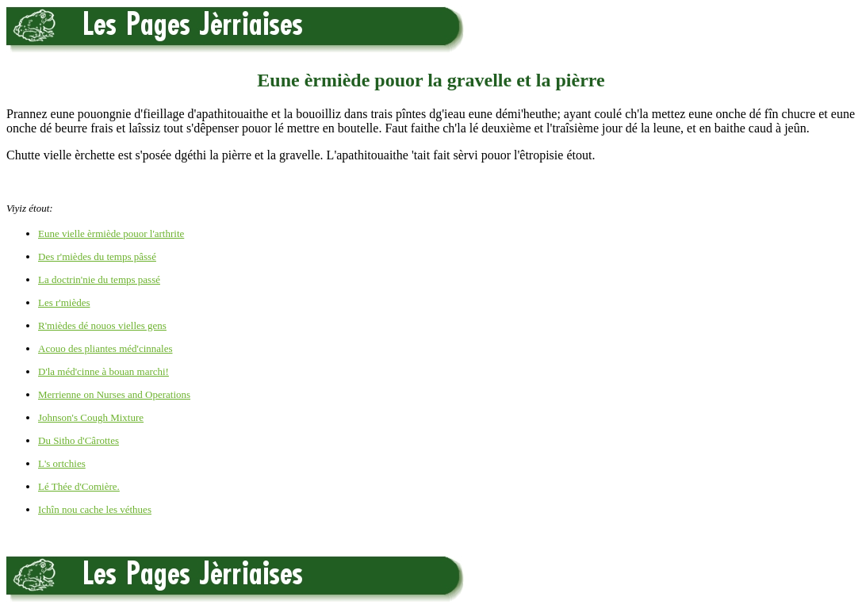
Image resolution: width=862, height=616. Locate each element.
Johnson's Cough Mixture (91, 417)
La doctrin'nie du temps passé (99, 279)
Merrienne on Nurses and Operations (114, 394)
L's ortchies (62, 463)
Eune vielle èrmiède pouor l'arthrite (111, 233)
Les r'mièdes (64, 302)
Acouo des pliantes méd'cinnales (105, 348)
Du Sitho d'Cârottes (79, 440)
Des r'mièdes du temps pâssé (97, 256)
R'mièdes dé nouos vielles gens (102, 325)
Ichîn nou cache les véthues (95, 509)
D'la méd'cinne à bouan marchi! (103, 371)
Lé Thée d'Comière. (79, 486)
